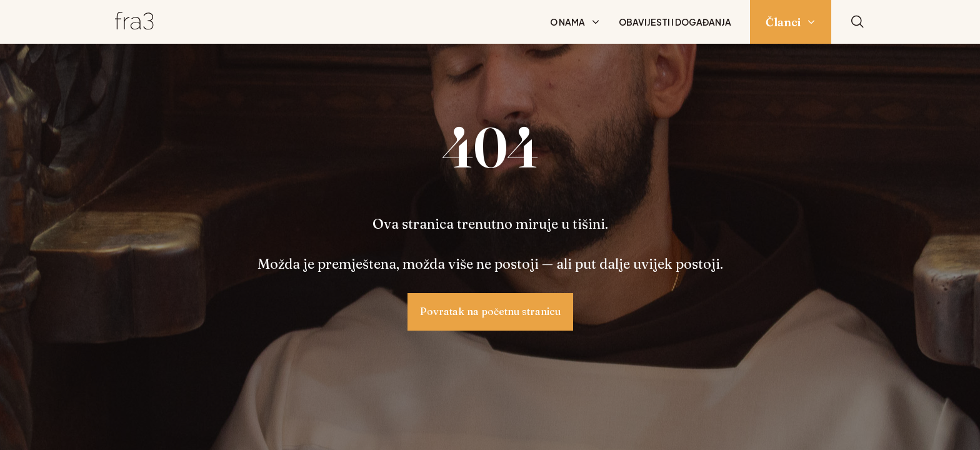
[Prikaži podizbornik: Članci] (811, 22)
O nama (567, 22)
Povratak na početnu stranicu (490, 311)
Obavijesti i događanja (675, 22)
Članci (783, 22)
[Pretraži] (857, 22)
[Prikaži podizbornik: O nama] (596, 22)
